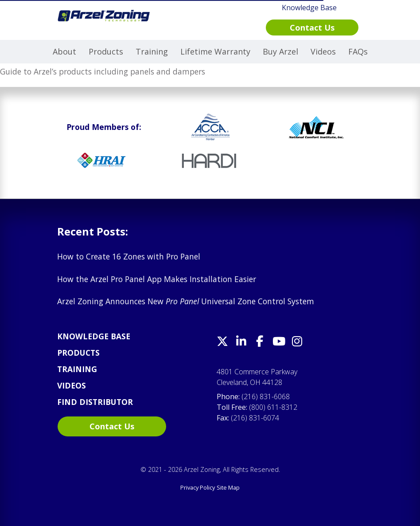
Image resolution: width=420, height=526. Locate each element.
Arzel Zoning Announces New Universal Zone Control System (186, 301)
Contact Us (112, 426)
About (64, 51)
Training (152, 51)
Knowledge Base (94, 336)
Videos (323, 51)
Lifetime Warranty (215, 51)
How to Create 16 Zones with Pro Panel (129, 256)
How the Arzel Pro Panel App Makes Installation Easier (157, 279)
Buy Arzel (280, 51)
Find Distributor (95, 402)
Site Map (228, 487)
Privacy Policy (198, 487)
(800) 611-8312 (273, 407)
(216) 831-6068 (266, 396)
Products (106, 51)
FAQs (358, 51)
